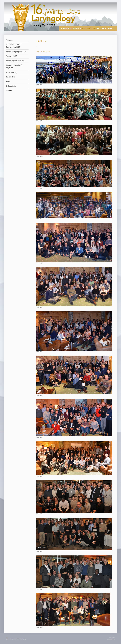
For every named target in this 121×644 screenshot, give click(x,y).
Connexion (112, 638)
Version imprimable (12, 638)
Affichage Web (111, 639)
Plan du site (22, 638)
